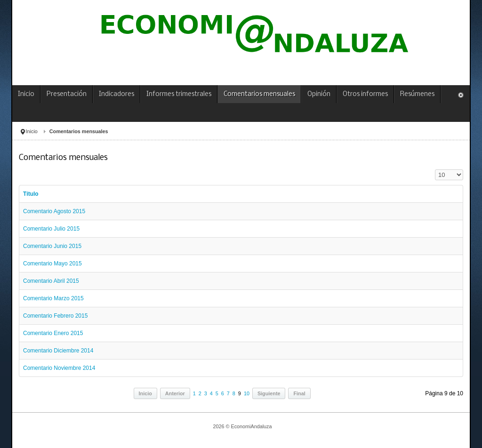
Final (299, 393)
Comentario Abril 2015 (51, 281)
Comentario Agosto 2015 (54, 211)
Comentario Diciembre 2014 (58, 351)
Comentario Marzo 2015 (53, 298)
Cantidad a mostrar (435, 170)
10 (247, 393)
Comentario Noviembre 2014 (59, 368)
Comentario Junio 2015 (52, 246)
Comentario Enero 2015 (53, 333)
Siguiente (269, 393)
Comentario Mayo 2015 (52, 264)
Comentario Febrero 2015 (55, 316)
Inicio (32, 131)
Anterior (175, 393)
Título (31, 194)
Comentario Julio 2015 (51, 229)
